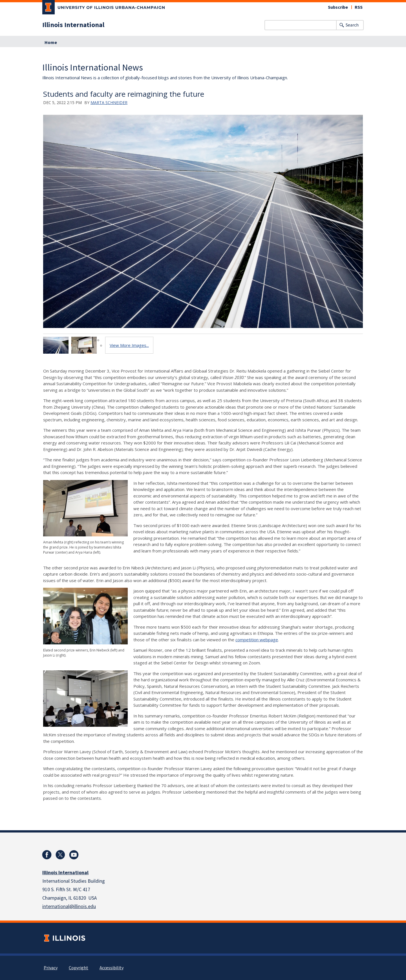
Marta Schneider (109, 103)
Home (51, 43)
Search (352, 25)
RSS (359, 7)
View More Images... (129, 345)
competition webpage (257, 640)
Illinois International (73, 25)
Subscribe (338, 7)
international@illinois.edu (69, 907)
